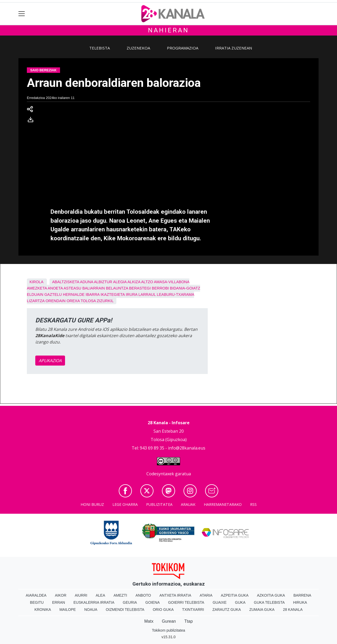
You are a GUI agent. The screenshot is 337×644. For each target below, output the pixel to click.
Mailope (68, 610)
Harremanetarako (223, 504)
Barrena (302, 595)
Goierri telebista (186, 602)
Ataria (206, 595)
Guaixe (220, 602)
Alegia (120, 282)
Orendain (56, 301)
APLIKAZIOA (50, 361)
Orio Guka (163, 610)
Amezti (120, 595)
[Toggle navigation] (22, 14)
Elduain (35, 294)
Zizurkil (105, 301)
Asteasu (72, 288)
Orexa (73, 301)
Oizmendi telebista (125, 610)
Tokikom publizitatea (168, 630)
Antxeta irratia (175, 595)
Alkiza (134, 282)
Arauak (188, 504)
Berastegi (140, 288)
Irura (132, 294)
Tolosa (88, 301)
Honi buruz (92, 504)
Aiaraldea (36, 595)
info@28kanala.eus (187, 448)
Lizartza (36, 301)
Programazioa (183, 48)
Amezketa (37, 288)
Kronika (43, 610)
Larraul (147, 294)
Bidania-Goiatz (185, 288)
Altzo (147, 282)
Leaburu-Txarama (175, 294)
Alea (100, 595)
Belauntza (117, 288)
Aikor (61, 595)
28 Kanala (293, 610)
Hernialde (74, 294)
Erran (59, 602)
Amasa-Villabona (171, 282)
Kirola (36, 282)
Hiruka (300, 602)
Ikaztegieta (113, 294)
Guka (240, 602)
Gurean (169, 621)
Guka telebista (269, 602)
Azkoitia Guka (271, 595)
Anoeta (55, 288)
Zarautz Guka (227, 610)
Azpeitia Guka (235, 595)
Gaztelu (53, 294)
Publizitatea (159, 504)
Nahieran (168, 30)
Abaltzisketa (66, 282)
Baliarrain (94, 288)
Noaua (91, 610)
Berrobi (160, 288)
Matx (149, 621)
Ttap (189, 621)
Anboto (143, 595)
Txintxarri (193, 610)
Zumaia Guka (262, 610)
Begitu (37, 602)
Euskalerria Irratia (94, 602)
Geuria (130, 602)
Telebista (100, 48)
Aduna (87, 282)
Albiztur (103, 282)
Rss (253, 504)
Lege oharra (125, 504)
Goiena (152, 602)
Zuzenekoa (138, 48)
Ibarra (93, 294)
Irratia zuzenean (234, 48)
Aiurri (81, 595)
